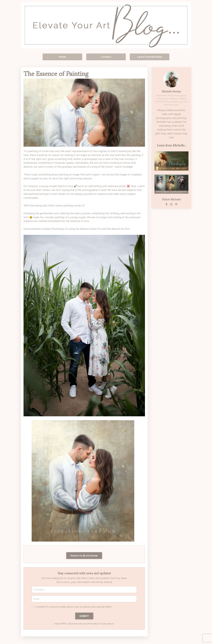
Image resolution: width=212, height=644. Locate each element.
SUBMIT (84, 616)
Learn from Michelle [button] (150, 57)
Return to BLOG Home (84, 556)
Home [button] (62, 57)
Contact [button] (106, 57)
